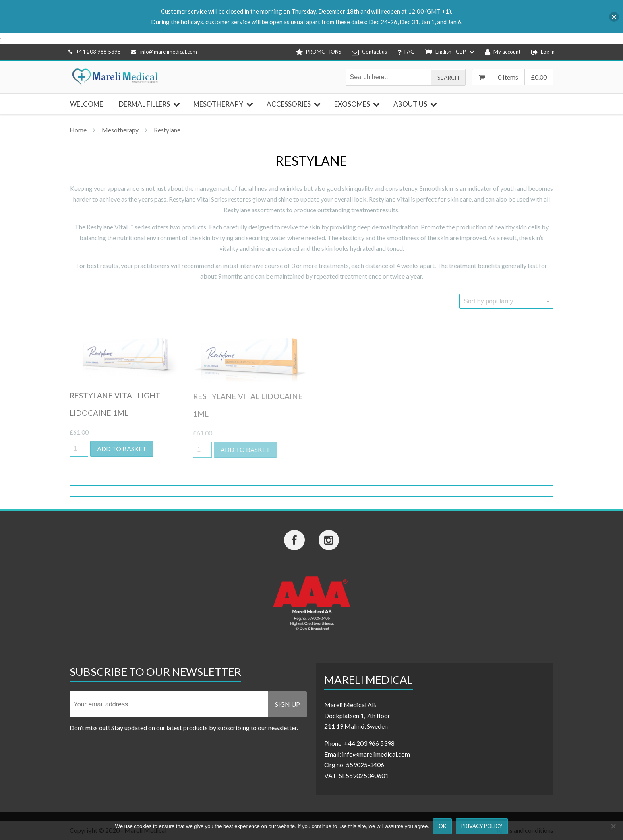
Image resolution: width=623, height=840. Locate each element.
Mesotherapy (120, 130)
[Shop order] (506, 301)
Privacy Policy (482, 826)
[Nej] (613, 826)
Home (78, 130)
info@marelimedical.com (164, 52)
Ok (442, 826)
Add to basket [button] (122, 449)
